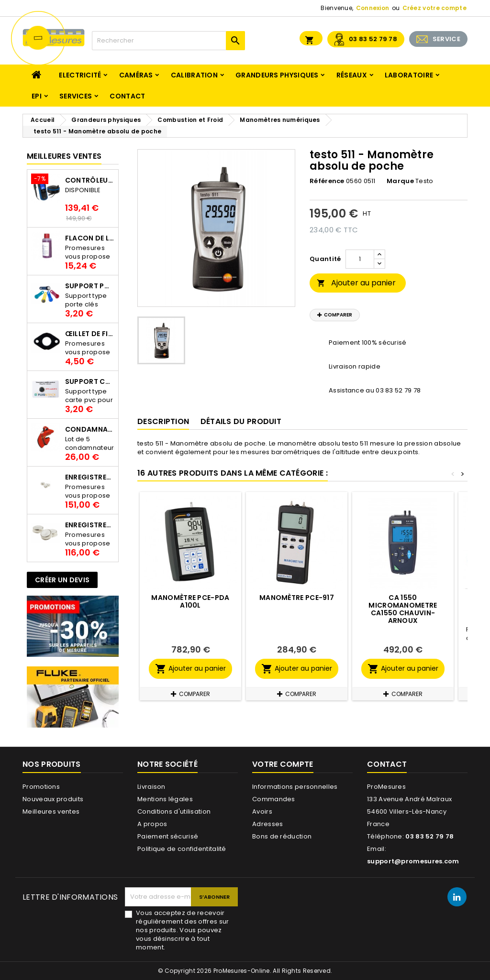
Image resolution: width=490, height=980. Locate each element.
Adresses (267, 824)
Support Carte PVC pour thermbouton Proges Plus (90, 381)
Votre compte (283, 764)
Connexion (373, 8)
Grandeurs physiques (277, 75)
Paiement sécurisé (168, 836)
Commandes (274, 799)
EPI (37, 96)
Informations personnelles (295, 787)
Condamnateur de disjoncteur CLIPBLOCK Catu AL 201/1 (90, 429)
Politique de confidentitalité (182, 849)
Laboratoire (409, 75)
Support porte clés (90, 286)
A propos (152, 824)
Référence (327, 181)
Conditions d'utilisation (174, 811)
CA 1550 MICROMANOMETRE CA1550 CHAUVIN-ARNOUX (403, 609)
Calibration (194, 75)
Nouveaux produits (53, 799)
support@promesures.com (413, 861)
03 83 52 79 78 (373, 39)
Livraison (151, 787)
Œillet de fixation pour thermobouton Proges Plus (90, 334)
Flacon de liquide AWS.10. (90, 238)
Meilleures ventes (51, 811)
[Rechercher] (168, 41)
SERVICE (446, 39)
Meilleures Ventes (64, 156)
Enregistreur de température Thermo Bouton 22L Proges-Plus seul (90, 525)
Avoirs (262, 811)
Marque (400, 181)
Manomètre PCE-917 (297, 598)
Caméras (136, 75)
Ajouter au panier (356, 283)
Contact (127, 96)
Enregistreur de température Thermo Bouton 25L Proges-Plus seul (90, 477)
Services (76, 96)
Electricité (80, 75)
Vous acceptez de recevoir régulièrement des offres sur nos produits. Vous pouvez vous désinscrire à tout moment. (182, 930)
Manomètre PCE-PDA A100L (190, 601)
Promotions (41, 787)
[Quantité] (360, 259)
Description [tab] (163, 421)
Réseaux (352, 75)
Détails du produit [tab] (241, 421)
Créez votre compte (434, 8)
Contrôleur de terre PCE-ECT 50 (90, 180)
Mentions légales (165, 799)
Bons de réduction (282, 836)
